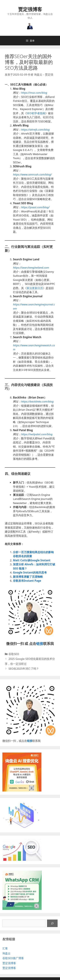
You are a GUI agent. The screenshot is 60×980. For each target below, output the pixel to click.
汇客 (5, 948)
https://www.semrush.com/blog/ (32, 174)
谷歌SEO (14, 654)
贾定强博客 (30, 9)
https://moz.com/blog (34, 93)
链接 (40, 643)
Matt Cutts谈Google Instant (32, 560)
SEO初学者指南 (36, 113)
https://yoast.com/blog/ (35, 207)
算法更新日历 (35, 288)
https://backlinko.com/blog (37, 401)
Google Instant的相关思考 (30, 572)
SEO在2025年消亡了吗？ (24, 669)
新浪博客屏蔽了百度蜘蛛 (28, 577)
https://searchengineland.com (31, 267)
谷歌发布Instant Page (27, 581)
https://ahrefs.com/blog (35, 130)
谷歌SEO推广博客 (13, 958)
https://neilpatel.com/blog (37, 434)
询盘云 (6, 953)
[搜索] (52, 923)
